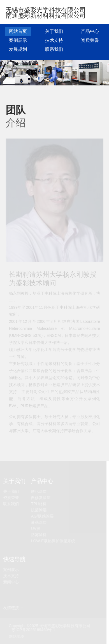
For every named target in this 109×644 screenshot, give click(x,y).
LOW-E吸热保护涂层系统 (53, 541)
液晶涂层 (39, 522)
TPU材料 (39, 504)
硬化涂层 (39, 492)
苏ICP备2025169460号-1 (33, 630)
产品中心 (90, 31)
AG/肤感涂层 (42, 516)
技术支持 (54, 40)
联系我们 (54, 49)
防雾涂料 (39, 535)
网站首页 (18, 31)
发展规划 (18, 49)
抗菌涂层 (39, 510)
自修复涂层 (41, 498)
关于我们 (54, 31)
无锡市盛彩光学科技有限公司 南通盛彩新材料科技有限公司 (46, 13)
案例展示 (18, 40)
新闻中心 (11, 582)
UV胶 (35, 529)
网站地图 (16, 636)
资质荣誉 (90, 40)
